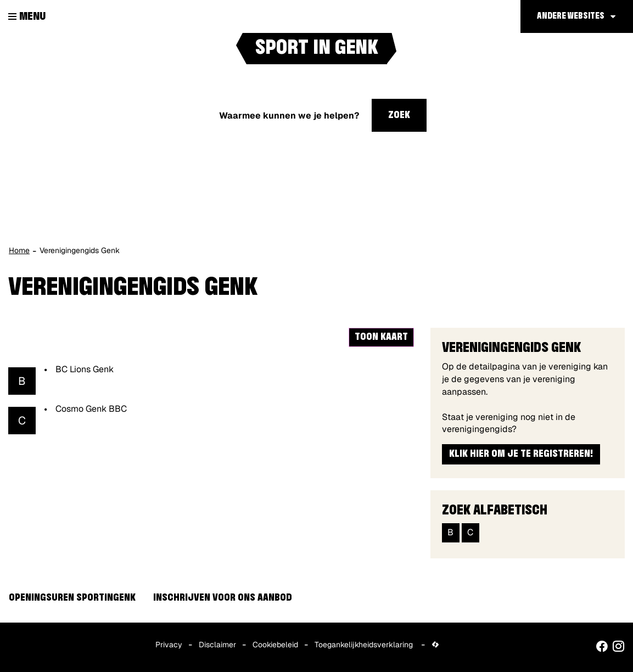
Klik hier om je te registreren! (521, 454)
